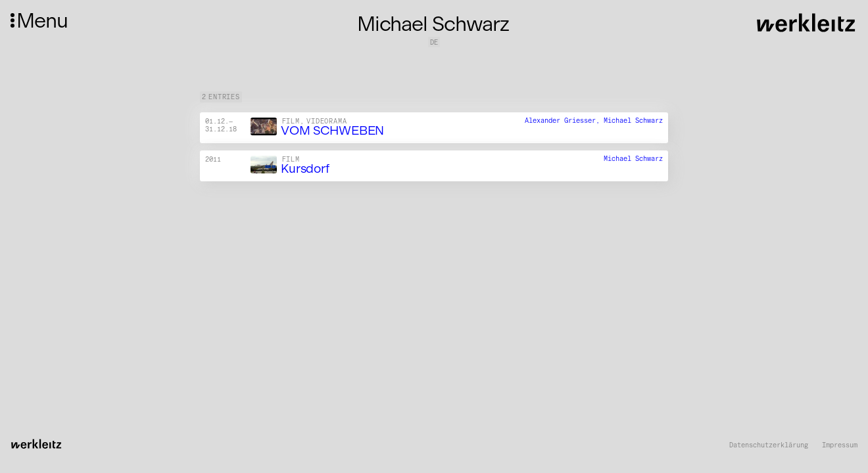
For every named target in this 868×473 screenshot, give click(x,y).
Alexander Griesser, (564, 121)
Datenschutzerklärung (769, 445)
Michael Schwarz (633, 121)
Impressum (840, 445)
